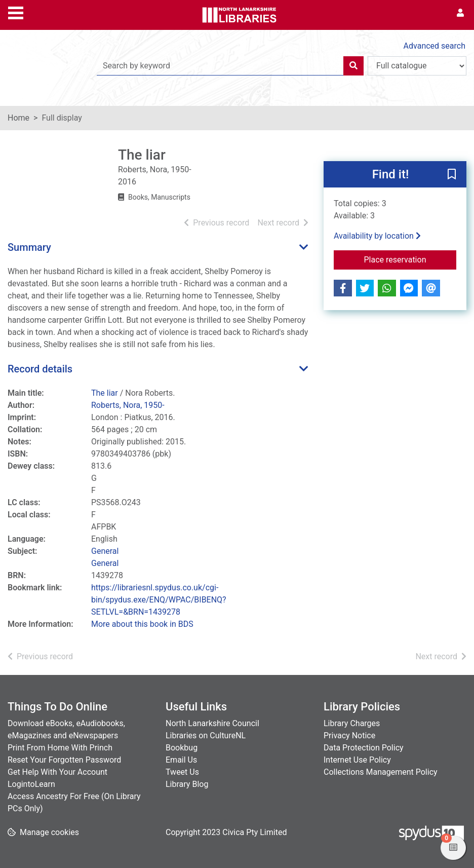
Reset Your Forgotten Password (64, 760)
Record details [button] (40, 369)
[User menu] (460, 13)
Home (18, 118)
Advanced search (434, 46)
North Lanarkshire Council (212, 723)
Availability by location (377, 236)
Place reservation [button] (410, 259)
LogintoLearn (31, 784)
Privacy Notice (349, 735)
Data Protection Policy (364, 748)
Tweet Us (182, 772)
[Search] (353, 66)
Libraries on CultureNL (206, 735)
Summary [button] (29, 247)
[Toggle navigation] (16, 12)
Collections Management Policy (381, 772)
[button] (452, 175)
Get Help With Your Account (57, 772)
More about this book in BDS (142, 624)
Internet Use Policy (357, 760)
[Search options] (417, 66)
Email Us (181, 760)
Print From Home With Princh (60, 748)
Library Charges (352, 723)
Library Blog (187, 784)
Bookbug (182, 748)
